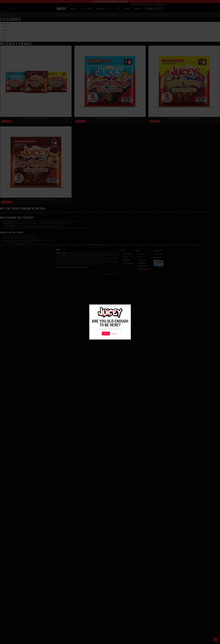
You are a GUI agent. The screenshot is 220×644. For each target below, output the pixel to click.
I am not (114, 333)
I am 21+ (106, 333)
